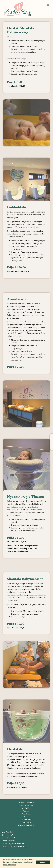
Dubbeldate (27, 808)
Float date (27, 811)
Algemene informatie (27, 803)
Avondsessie (26, 814)
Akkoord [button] (43, 862)
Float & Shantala (26, 805)
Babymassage (27, 820)
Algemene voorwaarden (27, 825)
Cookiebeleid (26, 823)
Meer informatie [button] (9, 865)
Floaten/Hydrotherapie (26, 817)
